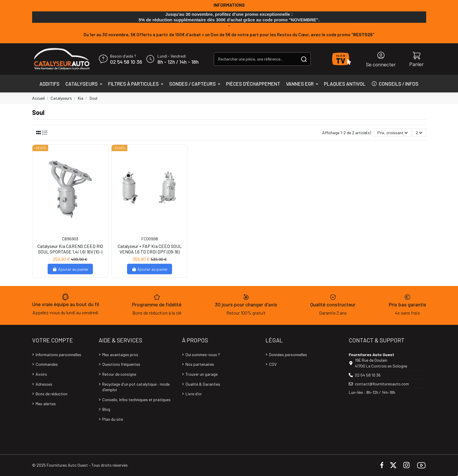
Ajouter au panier (70, 269)
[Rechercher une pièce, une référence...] (304, 59)
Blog (106, 409)
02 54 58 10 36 (126, 62)
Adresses (44, 384)
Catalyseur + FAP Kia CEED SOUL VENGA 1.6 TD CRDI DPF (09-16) (150, 249)
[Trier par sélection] (393, 133)
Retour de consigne (119, 374)
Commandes (47, 364)
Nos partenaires (200, 364)
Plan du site (113, 419)
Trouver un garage (202, 374)
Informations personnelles (58, 355)
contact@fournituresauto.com (382, 384)
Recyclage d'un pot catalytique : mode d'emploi (136, 387)
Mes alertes (46, 404)
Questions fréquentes (121, 364)
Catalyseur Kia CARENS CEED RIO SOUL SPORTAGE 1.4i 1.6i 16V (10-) (70, 249)
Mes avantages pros (120, 355)
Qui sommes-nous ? (203, 355)
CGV (273, 364)
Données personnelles (288, 355)
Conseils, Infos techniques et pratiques (136, 400)
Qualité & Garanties (203, 384)
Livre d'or (194, 394)
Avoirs (41, 374)
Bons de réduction (52, 394)
